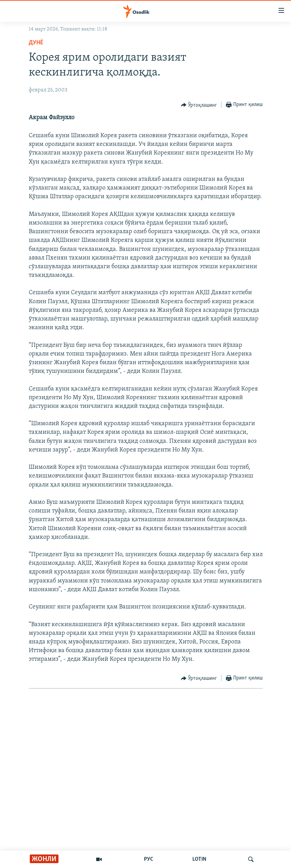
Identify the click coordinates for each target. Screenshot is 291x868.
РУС (149, 859)
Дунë (36, 43)
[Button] (199, 105)
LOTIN (199, 859)
